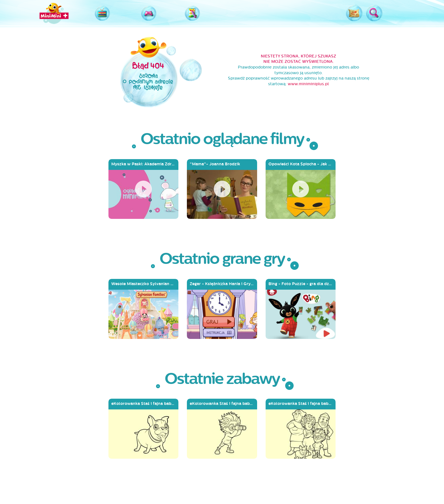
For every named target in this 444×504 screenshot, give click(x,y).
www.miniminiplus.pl (308, 84)
